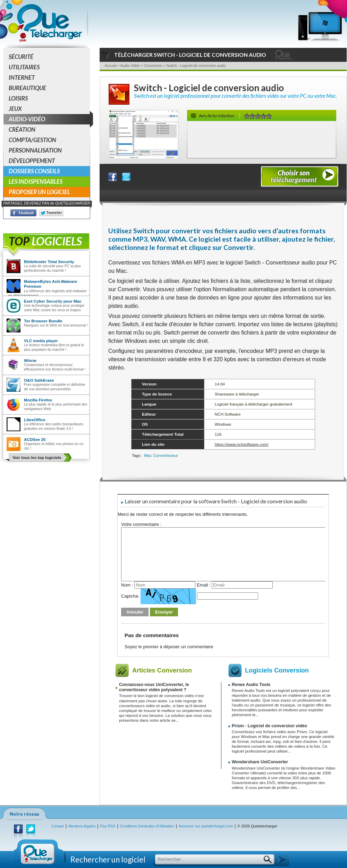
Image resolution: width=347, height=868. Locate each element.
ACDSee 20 (35, 439)
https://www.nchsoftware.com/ (242, 444)
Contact (58, 826)
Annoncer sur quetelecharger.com (206, 826)
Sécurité (21, 57)
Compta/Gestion (32, 140)
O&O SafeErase (39, 380)
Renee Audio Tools (251, 685)
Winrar (30, 360)
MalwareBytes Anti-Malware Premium (51, 284)
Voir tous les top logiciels (37, 457)
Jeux (15, 109)
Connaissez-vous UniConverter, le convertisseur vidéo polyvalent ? (154, 687)
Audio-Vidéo (49, 119)
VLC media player (41, 341)
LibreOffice (35, 420)
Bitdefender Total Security (49, 262)
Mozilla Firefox (38, 400)
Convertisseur (166, 455)
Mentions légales (82, 826)
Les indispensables (36, 181)
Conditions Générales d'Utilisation (147, 826)
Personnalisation (35, 150)
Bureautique (27, 88)
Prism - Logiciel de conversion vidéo (269, 726)
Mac (148, 455)
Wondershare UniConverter (260, 762)
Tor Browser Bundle (43, 321)
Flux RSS (108, 826)
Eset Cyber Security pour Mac (53, 301)
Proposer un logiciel (39, 192)
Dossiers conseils (34, 171)
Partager (117, 175)
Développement (32, 161)
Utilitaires (24, 67)
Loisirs (18, 98)
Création (22, 129)
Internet (22, 77)
